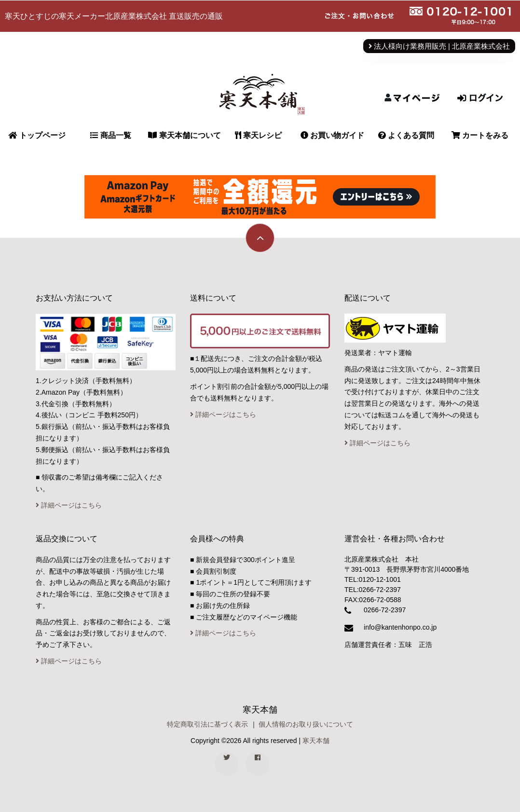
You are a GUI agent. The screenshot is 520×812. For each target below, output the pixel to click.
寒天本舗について (184, 135)
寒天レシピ (258, 135)
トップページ (37, 135)
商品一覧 (110, 135)
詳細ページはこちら (69, 505)
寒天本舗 (316, 741)
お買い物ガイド (332, 135)
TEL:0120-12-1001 (373, 579)
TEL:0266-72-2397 (373, 590)
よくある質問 (406, 135)
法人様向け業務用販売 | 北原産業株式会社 (439, 46)
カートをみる (480, 135)
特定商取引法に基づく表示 (207, 724)
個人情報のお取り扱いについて (306, 724)
